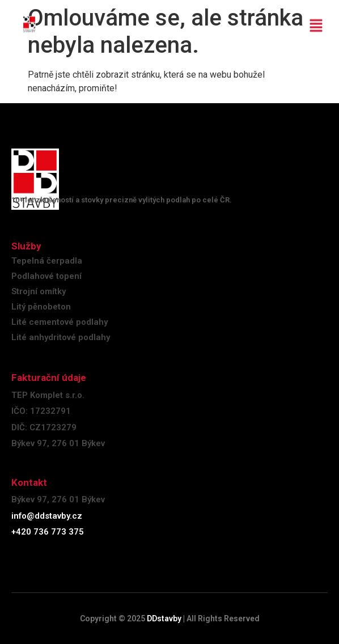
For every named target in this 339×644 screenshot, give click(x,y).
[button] (316, 22)
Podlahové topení (46, 276)
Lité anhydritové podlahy (61, 337)
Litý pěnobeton (41, 307)
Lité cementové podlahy (60, 322)
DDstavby (164, 618)
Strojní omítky (39, 291)
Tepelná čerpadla (47, 261)
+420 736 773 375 (48, 532)
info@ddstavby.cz (47, 516)
